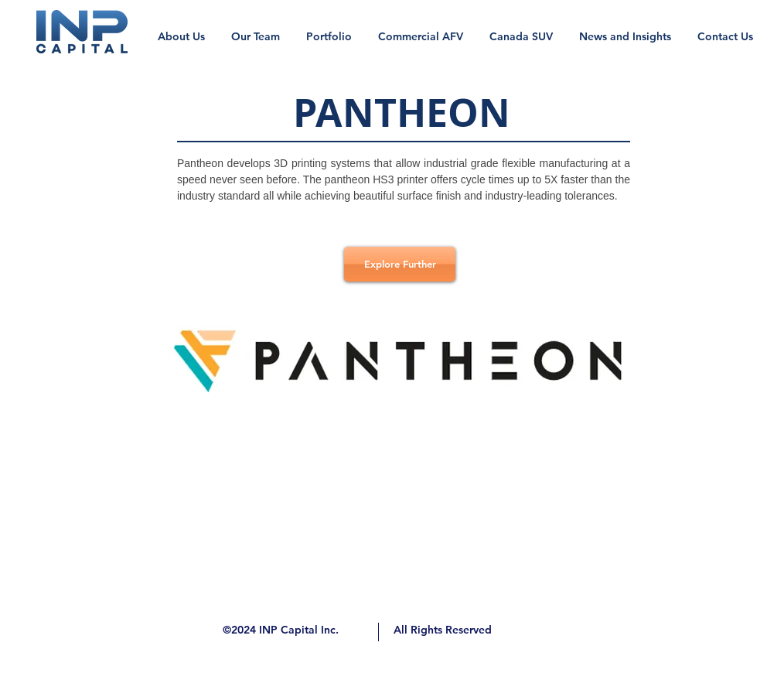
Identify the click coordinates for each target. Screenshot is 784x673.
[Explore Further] (400, 264)
